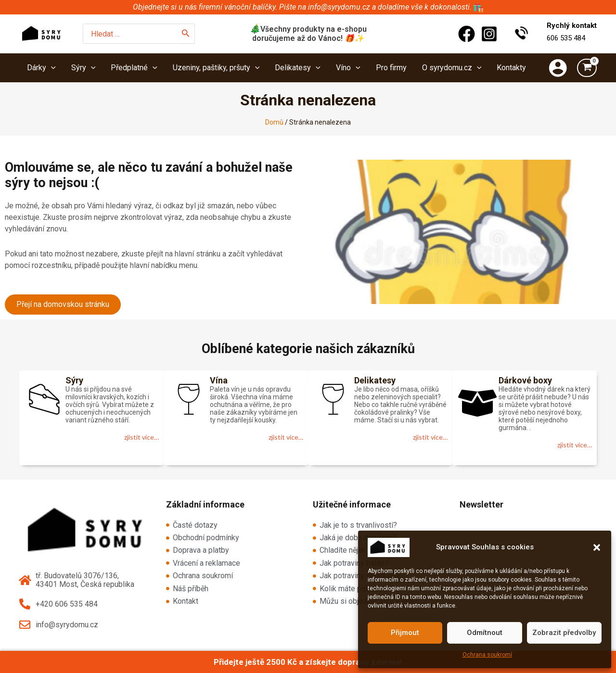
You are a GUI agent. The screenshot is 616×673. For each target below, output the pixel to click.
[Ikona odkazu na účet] (558, 68)
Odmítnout (485, 633)
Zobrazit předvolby (564, 633)
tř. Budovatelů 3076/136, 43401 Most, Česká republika (85, 580)
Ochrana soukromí (487, 655)
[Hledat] (186, 34)
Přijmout (405, 633)
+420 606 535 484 (67, 604)
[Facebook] (467, 34)
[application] (51, 68)
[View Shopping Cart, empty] (587, 68)
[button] (597, 547)
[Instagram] (489, 34)
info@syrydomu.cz (339, 7)
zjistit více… (141, 437)
